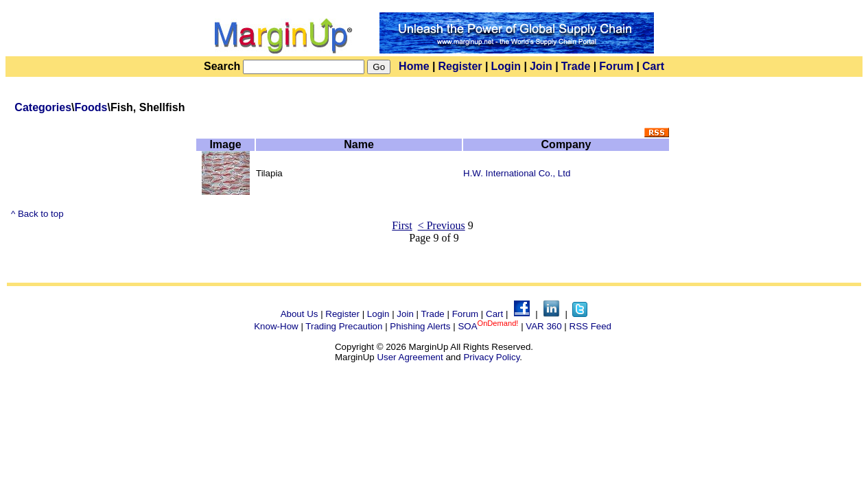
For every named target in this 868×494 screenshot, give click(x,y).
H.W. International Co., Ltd (517, 173)
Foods (91, 107)
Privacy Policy (491, 357)
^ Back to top (37, 214)
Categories (43, 107)
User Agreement (410, 357)
